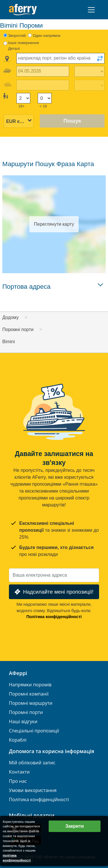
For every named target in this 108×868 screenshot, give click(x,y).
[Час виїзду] (89, 71)
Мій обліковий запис (32, 763)
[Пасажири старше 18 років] (23, 98)
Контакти (19, 772)
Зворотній (17, 36)
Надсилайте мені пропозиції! (53, 592)
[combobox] (60, 58)
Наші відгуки (23, 722)
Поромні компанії (29, 694)
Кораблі (18, 740)
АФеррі (18, 673)
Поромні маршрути (31, 703)
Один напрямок (47, 36)
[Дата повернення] (43, 85)
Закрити (75, 826)
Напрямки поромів (30, 685)
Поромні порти (26, 712)
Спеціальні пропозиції (34, 731)
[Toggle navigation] (91, 10)
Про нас (18, 781)
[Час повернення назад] (89, 85)
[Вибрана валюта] (19, 121)
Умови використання (33, 790)
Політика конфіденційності (54, 617)
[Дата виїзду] (43, 71)
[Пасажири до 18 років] (45, 98)
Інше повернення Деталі (23, 46)
